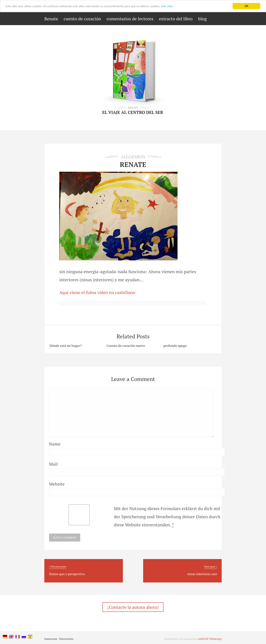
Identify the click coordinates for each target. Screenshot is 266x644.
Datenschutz (66, 639)
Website (57, 484)
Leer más (167, 6)
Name (55, 444)
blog (202, 19)
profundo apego (175, 346)
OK (246, 6)
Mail (53, 464)
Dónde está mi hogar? (66, 346)
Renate (51, 19)
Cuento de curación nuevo (126, 346)
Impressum (51, 639)
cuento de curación (82, 19)
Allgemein (133, 157)
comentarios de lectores (130, 19)
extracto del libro (176, 19)
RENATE (133, 164)
